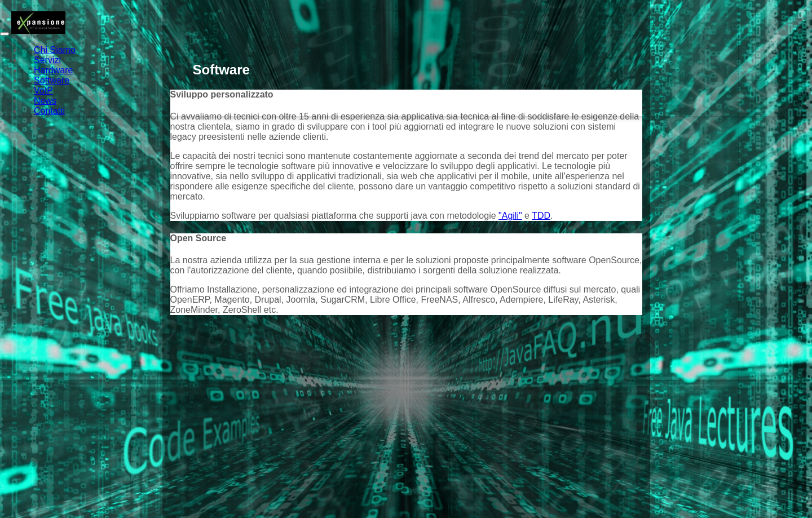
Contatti (49, 111)
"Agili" (510, 216)
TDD (541, 216)
